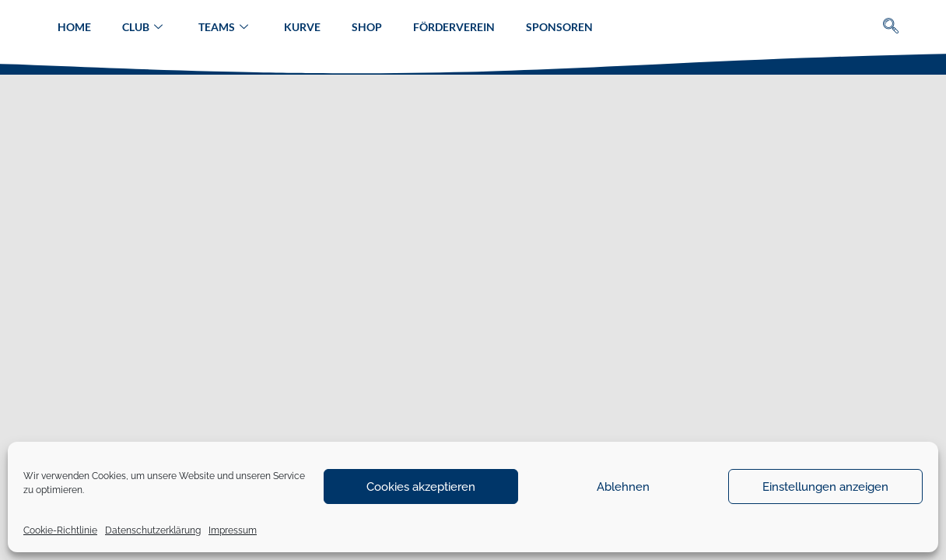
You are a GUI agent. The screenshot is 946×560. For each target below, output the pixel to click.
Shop (367, 27)
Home (74, 27)
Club (142, 27)
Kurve (302, 27)
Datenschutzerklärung (153, 530)
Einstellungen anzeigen (825, 487)
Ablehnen (623, 487)
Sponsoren (559, 27)
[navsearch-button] (891, 28)
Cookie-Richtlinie (60, 530)
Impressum (233, 530)
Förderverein (454, 27)
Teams (223, 27)
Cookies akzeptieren (421, 487)
